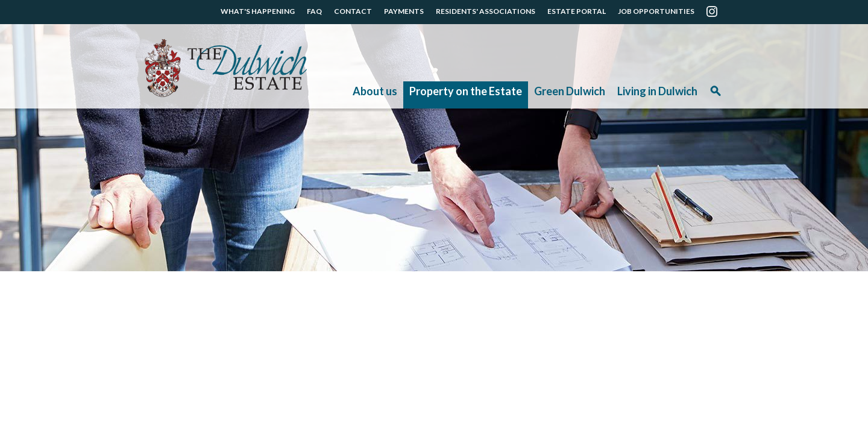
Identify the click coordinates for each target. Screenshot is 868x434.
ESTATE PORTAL (577, 11)
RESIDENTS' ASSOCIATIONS (486, 11)
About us (375, 91)
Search (715, 95)
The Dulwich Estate (226, 68)
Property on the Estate (466, 91)
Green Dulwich (570, 91)
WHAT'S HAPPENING (258, 11)
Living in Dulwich (657, 91)
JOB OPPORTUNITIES (656, 11)
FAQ (314, 11)
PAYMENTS (404, 11)
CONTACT (353, 11)
